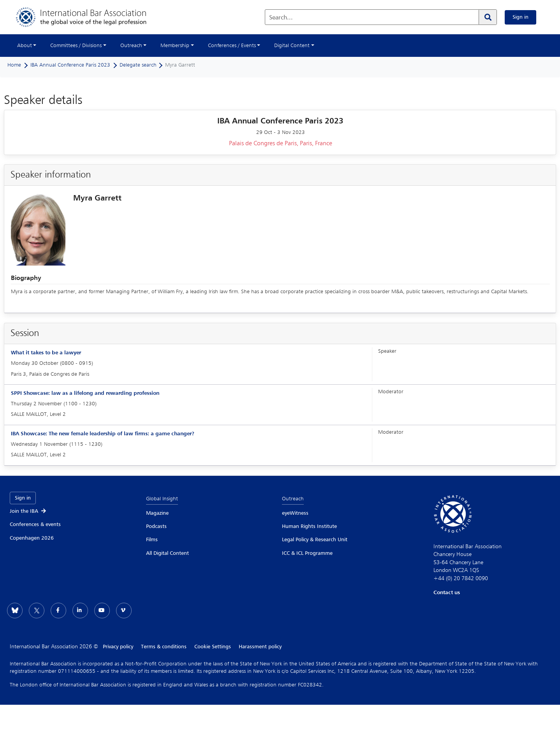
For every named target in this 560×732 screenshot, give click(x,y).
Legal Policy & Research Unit (315, 540)
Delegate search (138, 65)
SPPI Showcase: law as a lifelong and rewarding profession (85, 393)
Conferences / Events (232, 46)
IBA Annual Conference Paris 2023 (70, 65)
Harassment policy (260, 647)
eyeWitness (295, 513)
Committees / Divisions (76, 46)
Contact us (447, 593)
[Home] (89, 17)
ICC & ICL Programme (307, 553)
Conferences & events (35, 524)
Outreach (131, 46)
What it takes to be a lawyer (46, 353)
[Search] (488, 17)
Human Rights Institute (309, 526)
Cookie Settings (213, 647)
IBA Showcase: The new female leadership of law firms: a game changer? (103, 434)
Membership (175, 46)
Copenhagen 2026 (32, 538)
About (25, 46)
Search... (281, 18)
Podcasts (156, 526)
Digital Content (292, 46)
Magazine (157, 513)
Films (152, 540)
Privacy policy (118, 647)
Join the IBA (28, 511)
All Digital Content (167, 553)
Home (14, 65)
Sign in (520, 17)
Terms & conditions (164, 647)
